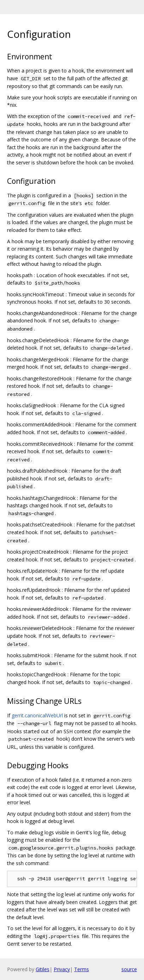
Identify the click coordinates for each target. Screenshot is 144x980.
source (129, 969)
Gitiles (43, 969)
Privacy (62, 969)
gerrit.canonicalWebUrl (37, 715)
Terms (82, 969)
